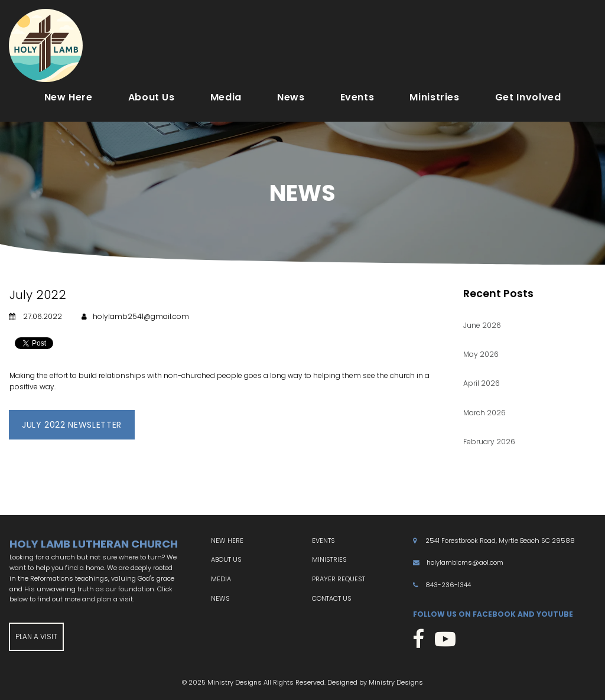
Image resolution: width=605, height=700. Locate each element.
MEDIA (221, 579)
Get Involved (528, 97)
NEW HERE (227, 541)
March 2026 (484, 413)
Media (226, 97)
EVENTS (323, 541)
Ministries (434, 97)
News (291, 97)
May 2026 (481, 355)
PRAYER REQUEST (339, 579)
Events (357, 97)
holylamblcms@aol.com (465, 563)
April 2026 (482, 384)
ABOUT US (226, 560)
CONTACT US (332, 598)
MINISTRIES (329, 560)
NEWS (220, 598)
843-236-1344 (448, 585)
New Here (69, 97)
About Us (152, 97)
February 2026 (489, 442)
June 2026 (482, 326)
